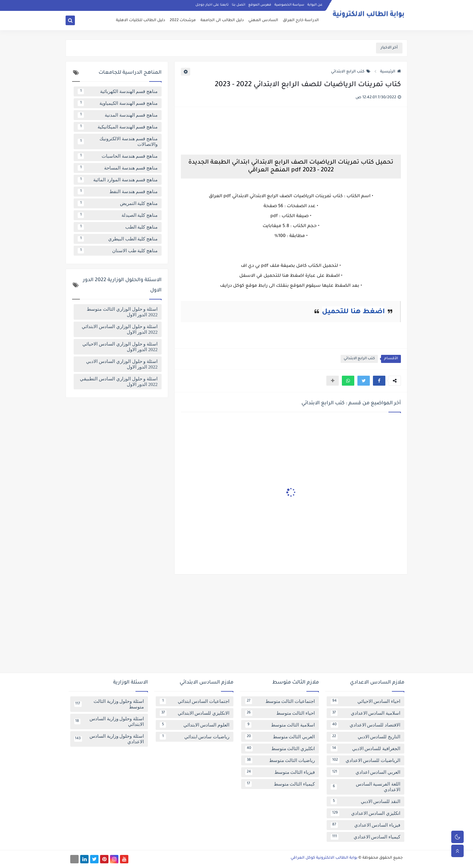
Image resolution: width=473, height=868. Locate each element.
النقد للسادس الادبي (365, 801)
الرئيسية (390, 72)
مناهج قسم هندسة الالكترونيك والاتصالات (118, 142)
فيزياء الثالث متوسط (280, 772)
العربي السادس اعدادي (365, 772)
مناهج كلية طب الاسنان (118, 251)
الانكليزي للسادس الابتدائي (195, 713)
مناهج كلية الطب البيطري (118, 239)
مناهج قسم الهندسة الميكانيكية (118, 127)
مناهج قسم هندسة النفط (118, 192)
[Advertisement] (236, 626)
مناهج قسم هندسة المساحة (118, 168)
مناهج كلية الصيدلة (118, 215)
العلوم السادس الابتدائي (195, 725)
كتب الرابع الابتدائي (351, 72)
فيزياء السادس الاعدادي (365, 825)
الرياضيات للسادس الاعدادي (365, 760)
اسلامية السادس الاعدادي (365, 713)
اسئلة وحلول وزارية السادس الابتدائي (109, 722)
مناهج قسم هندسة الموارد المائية (118, 180)
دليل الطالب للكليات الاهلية (140, 21)
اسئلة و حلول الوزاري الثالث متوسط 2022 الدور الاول (122, 312)
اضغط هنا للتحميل (353, 312)
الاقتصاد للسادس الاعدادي (365, 725)
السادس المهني (263, 21)
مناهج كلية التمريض (118, 203)
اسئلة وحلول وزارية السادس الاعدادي (109, 739)
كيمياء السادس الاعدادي (365, 837)
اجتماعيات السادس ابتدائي (195, 701)
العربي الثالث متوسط (280, 737)
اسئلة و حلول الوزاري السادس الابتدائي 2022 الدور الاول (120, 329)
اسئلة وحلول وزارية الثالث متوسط (109, 704)
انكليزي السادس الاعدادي (365, 813)
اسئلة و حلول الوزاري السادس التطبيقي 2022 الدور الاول (119, 382)
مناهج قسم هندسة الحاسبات (118, 156)
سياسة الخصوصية (289, 5)
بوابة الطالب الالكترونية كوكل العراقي (324, 858)
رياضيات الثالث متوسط (280, 760)
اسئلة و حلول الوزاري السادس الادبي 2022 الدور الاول (122, 364)
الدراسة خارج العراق (301, 21)
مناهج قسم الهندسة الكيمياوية (118, 103)
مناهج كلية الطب (118, 227)
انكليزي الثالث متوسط (280, 749)
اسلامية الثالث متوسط (280, 725)
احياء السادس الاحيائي (365, 701)
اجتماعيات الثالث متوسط (280, 701)
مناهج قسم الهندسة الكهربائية (118, 91)
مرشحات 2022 (183, 21)
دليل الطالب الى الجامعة (222, 21)
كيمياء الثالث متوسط (280, 784)
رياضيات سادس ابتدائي (195, 737)
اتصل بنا (239, 5)
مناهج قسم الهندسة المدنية (118, 115)
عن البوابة (315, 5)
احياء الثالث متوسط (280, 713)
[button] (379, 381)
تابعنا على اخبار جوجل (212, 5)
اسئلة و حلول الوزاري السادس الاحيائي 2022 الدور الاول (120, 347)
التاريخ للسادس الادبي (365, 737)
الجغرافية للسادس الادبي (365, 749)
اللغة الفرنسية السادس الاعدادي (365, 787)
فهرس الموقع (260, 5)
